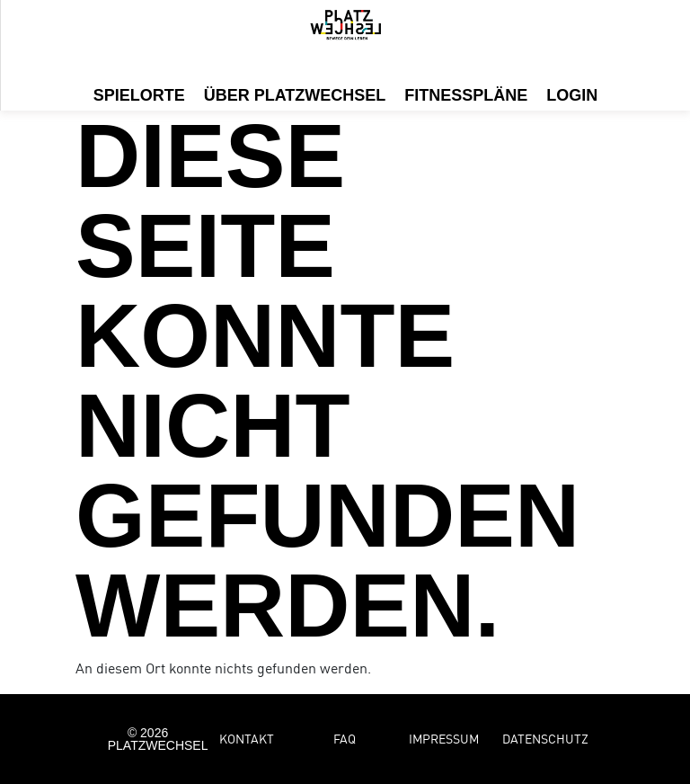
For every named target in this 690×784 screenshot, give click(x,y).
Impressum (444, 739)
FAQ (345, 739)
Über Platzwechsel (295, 95)
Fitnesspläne (466, 95)
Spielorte (139, 95)
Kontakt (247, 739)
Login (572, 95)
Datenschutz (545, 739)
